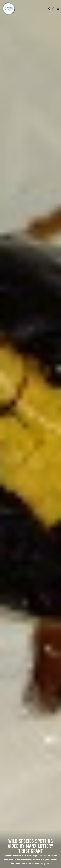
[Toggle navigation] (58, 9)
